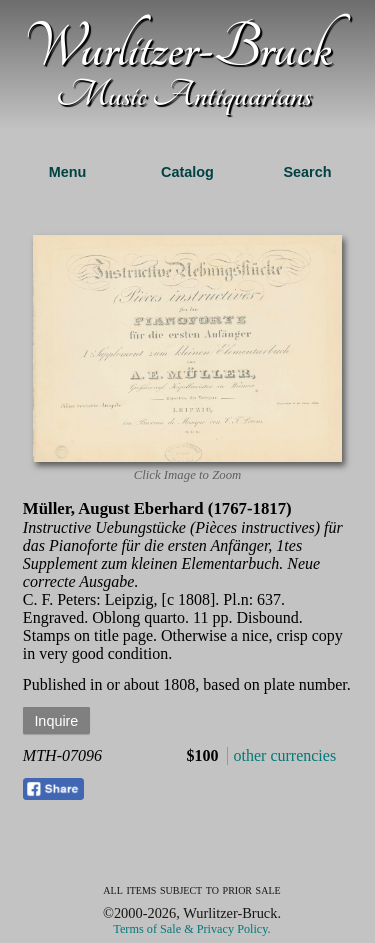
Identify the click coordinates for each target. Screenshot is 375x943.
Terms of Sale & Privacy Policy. (191, 929)
